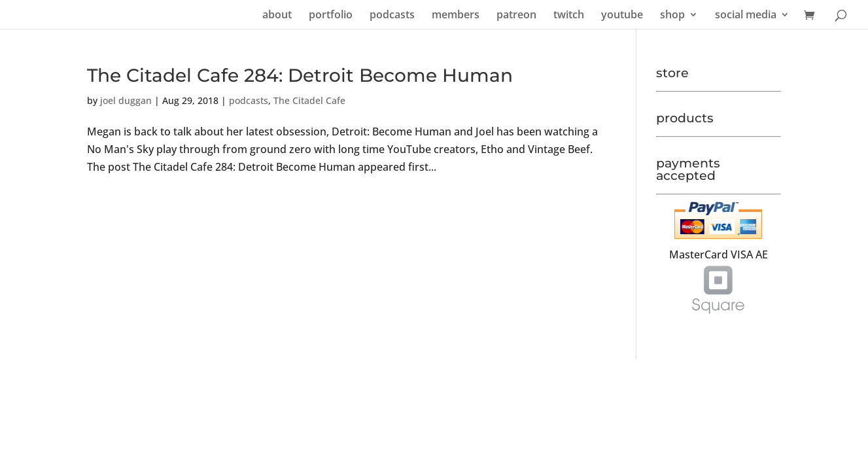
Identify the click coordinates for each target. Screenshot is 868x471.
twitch (569, 16)
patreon (516, 16)
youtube (622, 16)
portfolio (331, 16)
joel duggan (126, 100)
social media (746, 16)
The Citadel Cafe (309, 100)
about (277, 16)
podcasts (392, 16)
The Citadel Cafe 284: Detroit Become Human (300, 75)
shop (672, 16)
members (456, 16)
